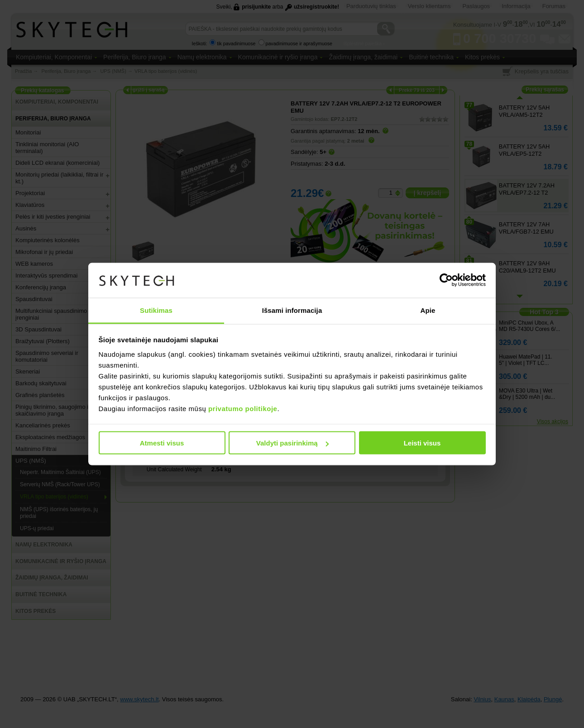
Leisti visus (422, 443)
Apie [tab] (428, 310)
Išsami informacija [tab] (292, 310)
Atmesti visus (162, 443)
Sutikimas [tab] (156, 310)
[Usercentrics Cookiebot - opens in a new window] (446, 280)
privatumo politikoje (243, 408)
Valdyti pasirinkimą (292, 443)
